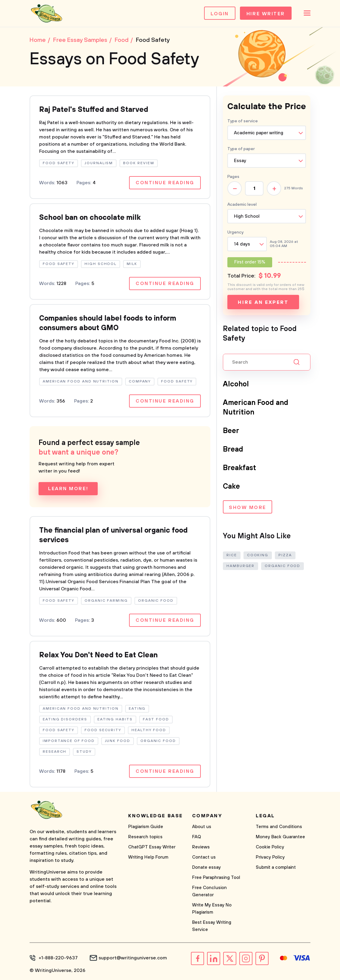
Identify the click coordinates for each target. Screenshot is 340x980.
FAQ (197, 837)
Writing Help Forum (148, 857)
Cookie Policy (270, 847)
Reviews (201, 847)
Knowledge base (156, 816)
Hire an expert (263, 302)
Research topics (145, 837)
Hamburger (241, 566)
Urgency (235, 232)
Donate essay (206, 867)
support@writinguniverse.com (133, 958)
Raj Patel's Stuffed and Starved (94, 110)
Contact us (204, 857)
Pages (233, 177)
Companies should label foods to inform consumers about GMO (108, 323)
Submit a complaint (276, 867)
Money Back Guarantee (280, 837)
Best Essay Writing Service (212, 926)
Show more (248, 507)
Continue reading (165, 183)
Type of (241, 149)
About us (202, 827)
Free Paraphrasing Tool (216, 878)
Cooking (258, 555)
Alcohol (236, 384)
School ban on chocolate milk (90, 218)
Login (220, 14)
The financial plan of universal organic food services (113, 535)
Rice (232, 555)
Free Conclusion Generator (209, 891)
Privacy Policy (270, 857)
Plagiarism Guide (146, 827)
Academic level (242, 205)
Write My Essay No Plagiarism (212, 909)
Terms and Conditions (279, 827)
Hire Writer (266, 14)
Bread (233, 449)
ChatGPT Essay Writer (152, 847)
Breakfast (239, 468)
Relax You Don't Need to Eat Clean (98, 655)
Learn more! (68, 489)
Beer (231, 431)
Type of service (243, 121)
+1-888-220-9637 (58, 958)
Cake (231, 487)
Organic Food (282, 566)
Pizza (285, 555)
